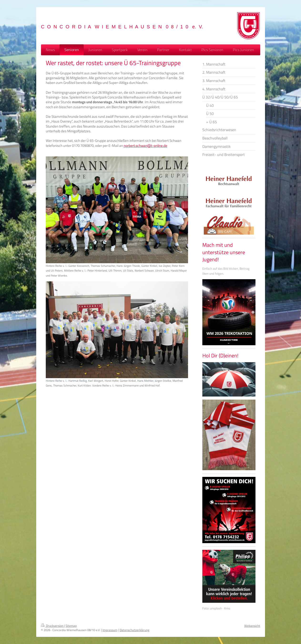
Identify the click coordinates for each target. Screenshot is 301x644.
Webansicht (252, 626)
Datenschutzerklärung (135, 630)
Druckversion (53, 626)
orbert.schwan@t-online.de (146, 146)
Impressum (110, 630)
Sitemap (71, 626)
